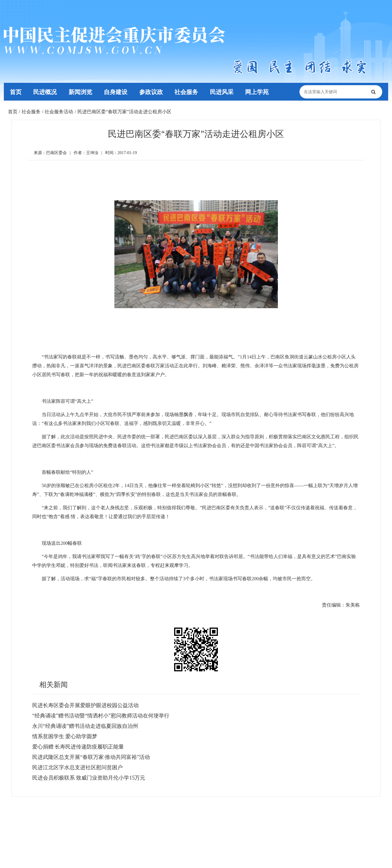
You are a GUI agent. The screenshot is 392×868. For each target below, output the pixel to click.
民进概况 (45, 92)
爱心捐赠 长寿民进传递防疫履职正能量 (78, 747)
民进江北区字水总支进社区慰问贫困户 (77, 767)
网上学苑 (258, 92)
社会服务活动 (59, 112)
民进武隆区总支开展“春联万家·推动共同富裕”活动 (91, 757)
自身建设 (116, 92)
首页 (16, 92)
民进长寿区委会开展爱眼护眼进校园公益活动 (85, 705)
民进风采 (222, 92)
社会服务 (187, 92)
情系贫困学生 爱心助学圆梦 (65, 736)
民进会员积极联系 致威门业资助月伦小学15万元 (89, 778)
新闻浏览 (81, 92)
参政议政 (151, 92)
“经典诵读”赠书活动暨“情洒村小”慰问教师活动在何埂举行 (101, 716)
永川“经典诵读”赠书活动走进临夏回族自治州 (85, 726)
